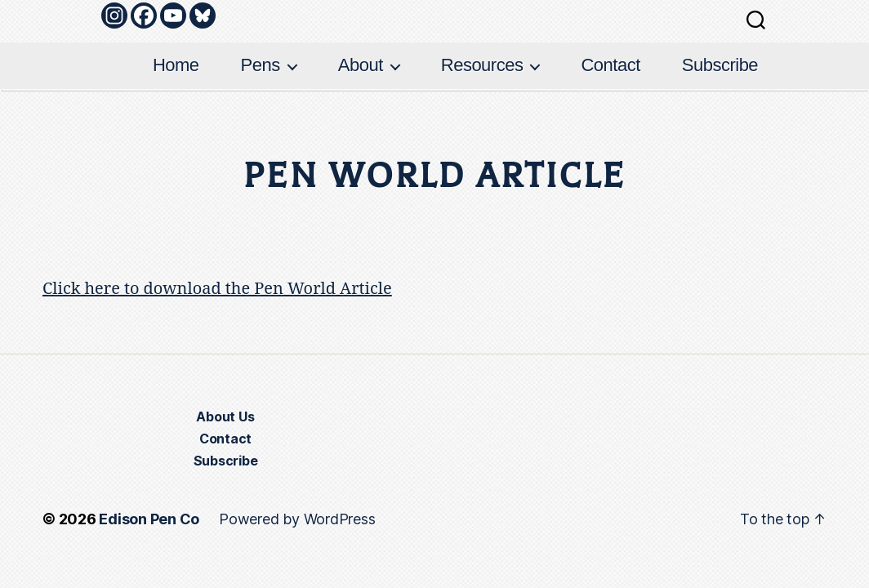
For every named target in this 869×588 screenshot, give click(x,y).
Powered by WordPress (297, 519)
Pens (261, 65)
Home (176, 65)
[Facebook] (144, 16)
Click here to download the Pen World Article (217, 289)
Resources (482, 65)
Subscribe (720, 65)
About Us (225, 416)
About (361, 65)
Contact (610, 65)
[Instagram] (114, 16)
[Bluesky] (203, 16)
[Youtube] (173, 16)
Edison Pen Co (149, 519)
